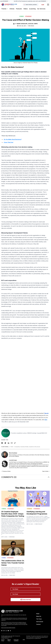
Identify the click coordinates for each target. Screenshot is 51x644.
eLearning (32, 9)
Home (38, 614)
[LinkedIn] (6, 631)
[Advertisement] (25, 350)
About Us (39, 616)
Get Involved (40, 622)
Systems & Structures (35, 447)
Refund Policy (9, 640)
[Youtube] (8, 631)
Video (4, 558)
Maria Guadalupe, (22, 24)
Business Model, (25, 447)
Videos (25, 9)
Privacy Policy (3, 640)
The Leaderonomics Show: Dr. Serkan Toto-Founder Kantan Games (13, 563)
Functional (28, 16)
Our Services (41, 9)
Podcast (29, 509)
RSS (24, 640)
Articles (12, 9)
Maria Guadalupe (13, 453)
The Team (39, 619)
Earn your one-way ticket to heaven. (8, 628)
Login (43, 5)
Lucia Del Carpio (33, 24)
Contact (38, 624)
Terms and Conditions (16, 640)
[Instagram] (10, 631)
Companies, (17, 447)
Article (22, 16)
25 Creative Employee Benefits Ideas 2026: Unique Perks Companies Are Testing (13, 514)
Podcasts (19, 9)
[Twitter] (4, 631)
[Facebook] (2, 631)
